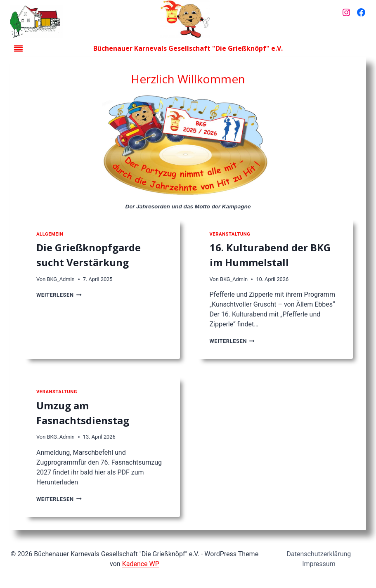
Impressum (319, 564)
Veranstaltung (230, 234)
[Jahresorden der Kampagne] (188, 147)
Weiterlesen (59, 295)
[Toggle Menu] (18, 48)
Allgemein (50, 234)
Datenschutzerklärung (319, 554)
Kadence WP (141, 564)
